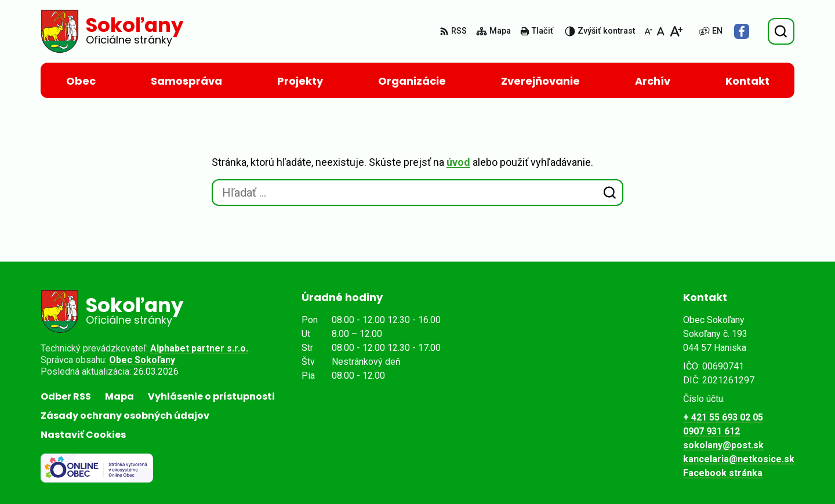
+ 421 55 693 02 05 (723, 417)
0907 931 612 (711, 431)
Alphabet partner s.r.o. (199, 348)
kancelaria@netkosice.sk (739, 459)
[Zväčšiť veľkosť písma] (676, 31)
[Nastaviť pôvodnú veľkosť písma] (661, 31)
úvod (458, 162)
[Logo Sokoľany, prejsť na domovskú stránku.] (112, 31)
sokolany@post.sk (723, 445)
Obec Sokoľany (142, 360)
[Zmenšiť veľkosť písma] (648, 31)
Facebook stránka (723, 473)
